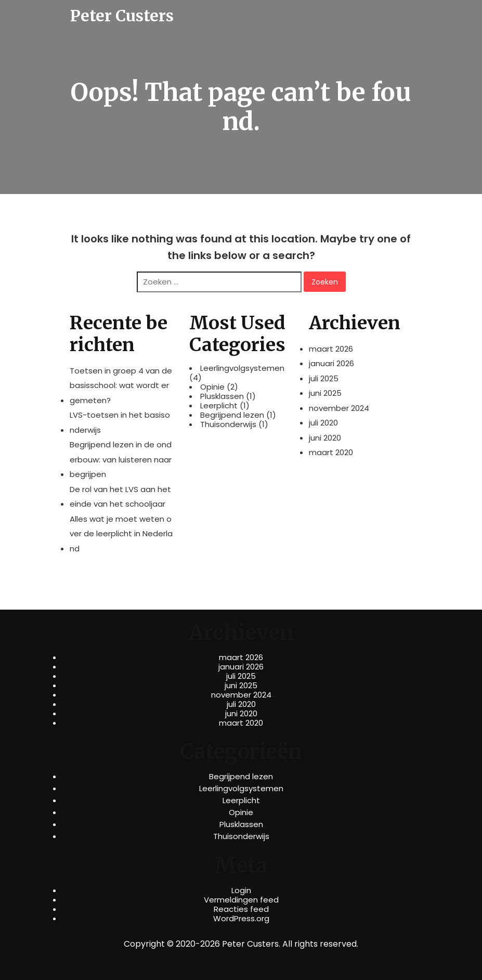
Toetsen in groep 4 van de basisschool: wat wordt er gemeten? (121, 385)
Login (241, 891)
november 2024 (339, 408)
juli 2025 (324, 378)
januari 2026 (331, 363)
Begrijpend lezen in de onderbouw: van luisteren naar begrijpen (121, 459)
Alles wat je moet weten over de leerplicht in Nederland (121, 534)
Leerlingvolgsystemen (242, 368)
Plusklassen (222, 396)
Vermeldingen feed (241, 900)
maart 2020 (331, 452)
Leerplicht (219, 406)
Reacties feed (241, 909)
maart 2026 (331, 349)
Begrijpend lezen (232, 415)
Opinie (212, 387)
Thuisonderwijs (228, 424)
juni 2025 (325, 393)
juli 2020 (323, 423)
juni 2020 (325, 438)
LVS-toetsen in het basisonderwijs (120, 422)
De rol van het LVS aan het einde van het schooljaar (120, 497)
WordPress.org (241, 919)
